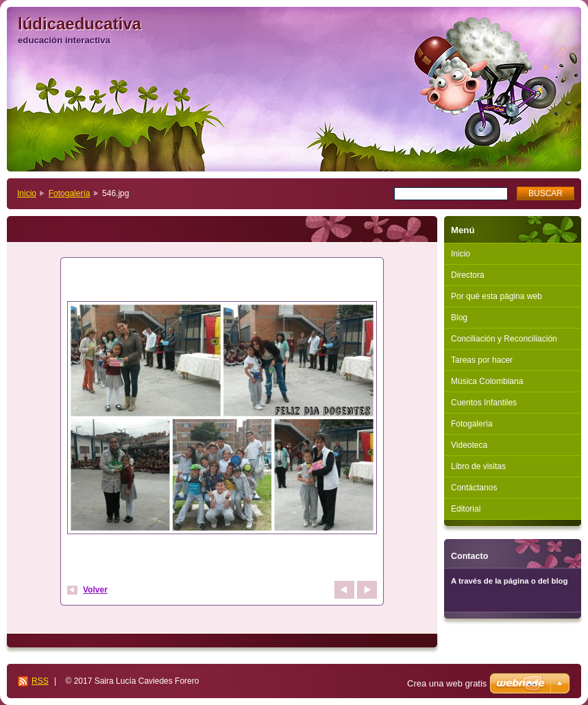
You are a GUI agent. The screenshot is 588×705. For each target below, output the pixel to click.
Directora (468, 275)
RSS (40, 681)
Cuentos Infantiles (484, 403)
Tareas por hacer (482, 360)
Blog (459, 318)
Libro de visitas (478, 466)
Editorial (466, 509)
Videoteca (469, 445)
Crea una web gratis (447, 683)
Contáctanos (474, 488)
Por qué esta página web (497, 296)
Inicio (27, 193)
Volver (95, 590)
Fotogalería (70, 193)
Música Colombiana (487, 381)
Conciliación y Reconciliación (504, 339)
